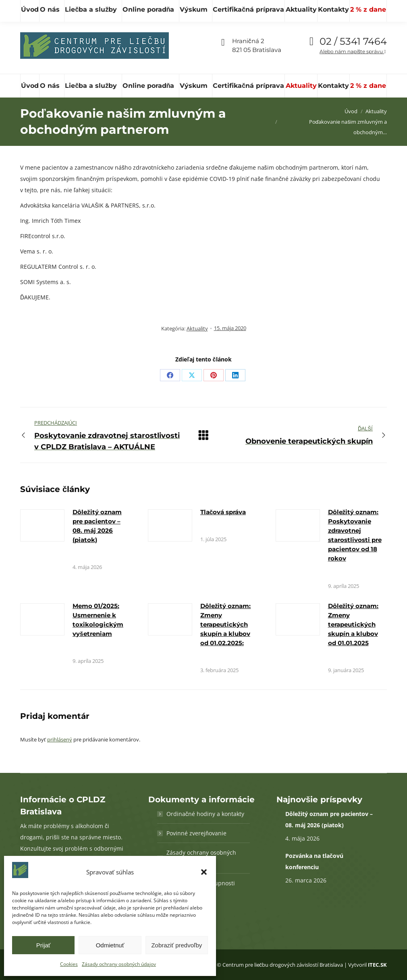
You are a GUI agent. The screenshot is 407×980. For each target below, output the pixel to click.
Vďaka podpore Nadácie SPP (345, 8)
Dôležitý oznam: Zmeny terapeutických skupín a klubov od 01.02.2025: (226, 624)
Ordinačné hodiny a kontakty (205, 814)
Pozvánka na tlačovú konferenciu (314, 861)
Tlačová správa (223, 512)
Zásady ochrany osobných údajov (119, 964)
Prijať (44, 945)
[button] (204, 872)
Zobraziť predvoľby (177, 945)
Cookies (69, 964)
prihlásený (60, 739)
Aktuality (197, 328)
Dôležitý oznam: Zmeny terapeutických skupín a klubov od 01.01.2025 (353, 624)
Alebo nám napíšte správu (353, 51)
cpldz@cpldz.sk (159, 9)
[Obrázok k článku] (42, 525)
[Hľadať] (56, 8)
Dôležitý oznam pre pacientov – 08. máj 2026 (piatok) (329, 819)
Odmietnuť (110, 945)
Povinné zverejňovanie (196, 833)
